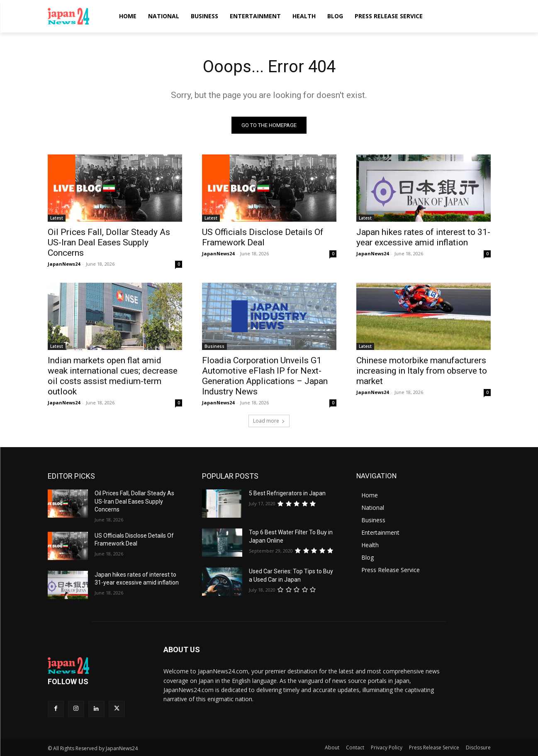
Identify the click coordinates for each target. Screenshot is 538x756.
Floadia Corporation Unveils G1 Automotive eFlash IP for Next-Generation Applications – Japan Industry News (265, 376)
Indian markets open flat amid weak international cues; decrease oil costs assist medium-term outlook (113, 376)
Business (214, 346)
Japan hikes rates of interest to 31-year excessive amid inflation (423, 237)
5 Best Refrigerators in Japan (287, 493)
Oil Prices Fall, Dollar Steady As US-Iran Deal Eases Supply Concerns (109, 242)
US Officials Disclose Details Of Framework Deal (263, 237)
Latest (57, 218)
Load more (269, 421)
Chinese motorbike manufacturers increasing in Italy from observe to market (422, 371)
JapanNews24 (64, 264)
